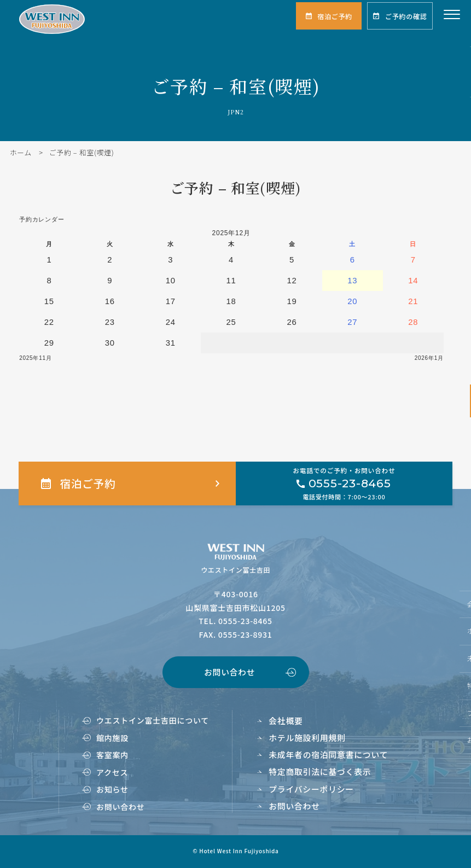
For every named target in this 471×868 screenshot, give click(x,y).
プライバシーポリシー (311, 789)
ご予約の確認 (406, 16)
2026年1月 (429, 358)
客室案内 (112, 755)
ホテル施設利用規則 (307, 738)
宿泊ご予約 (335, 16)
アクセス (112, 772)
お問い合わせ (230, 672)
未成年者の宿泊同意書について (328, 755)
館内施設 (112, 738)
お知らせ (112, 789)
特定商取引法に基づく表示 (320, 771)
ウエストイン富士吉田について (153, 720)
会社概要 (286, 721)
